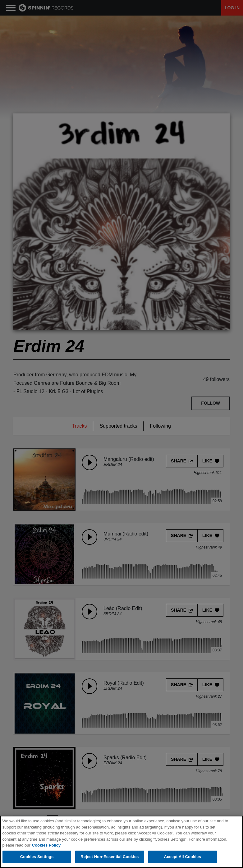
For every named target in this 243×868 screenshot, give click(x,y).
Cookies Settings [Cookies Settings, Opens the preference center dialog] (37, 857)
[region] (122, 842)
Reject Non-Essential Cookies (110, 857)
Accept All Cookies (182, 857)
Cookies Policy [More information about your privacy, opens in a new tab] (46, 845)
